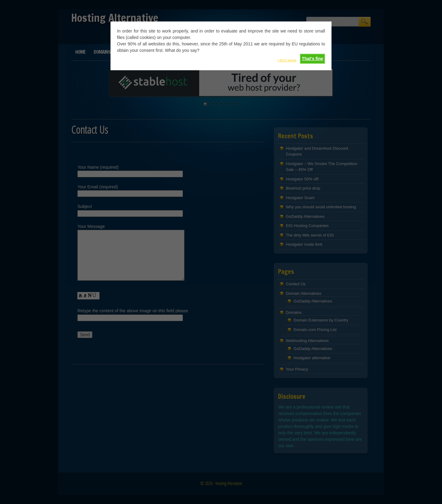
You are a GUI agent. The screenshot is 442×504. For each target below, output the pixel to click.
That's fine (312, 59)
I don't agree (287, 60)
